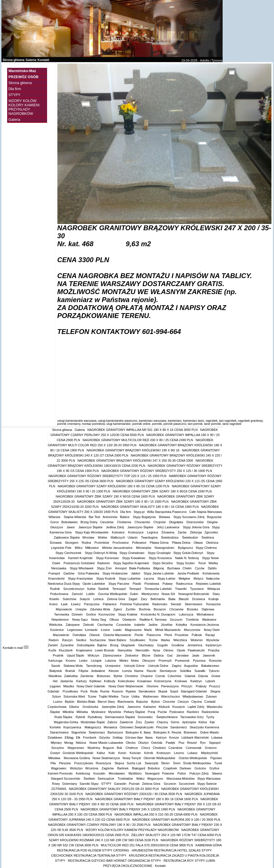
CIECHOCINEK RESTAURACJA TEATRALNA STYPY (89, 855)
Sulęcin (85, 599)
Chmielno (131, 676)
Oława (199, 543)
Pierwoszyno (170, 686)
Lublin (91, 594)
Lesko (84, 661)
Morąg (69, 743)
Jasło (196, 655)
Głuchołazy (146, 645)
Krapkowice (84, 650)
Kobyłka (182, 625)
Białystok (56, 671)
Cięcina (197, 702)
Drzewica (199, 599)
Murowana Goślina (77, 758)
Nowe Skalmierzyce (106, 758)
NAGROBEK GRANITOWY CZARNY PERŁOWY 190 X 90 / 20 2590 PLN (99, 825)
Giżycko (104, 737)
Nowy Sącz (80, 620)
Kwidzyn (197, 681)
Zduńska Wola (100, 609)
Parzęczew (92, 604)
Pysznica (200, 661)
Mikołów (68, 712)
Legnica (153, 532)
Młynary (56, 743)
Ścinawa (56, 543)
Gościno (201, 768)
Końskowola (211, 573)
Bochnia (145, 609)
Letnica (99, 599)
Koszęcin (179, 707)
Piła (54, 763)
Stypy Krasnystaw (81, 578)
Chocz (146, 748)
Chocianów (143, 522)
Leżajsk (96, 661)
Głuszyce (57, 527)
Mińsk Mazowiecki (168, 630)
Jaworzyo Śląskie (91, 527)
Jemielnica (195, 645)
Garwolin (120, 784)
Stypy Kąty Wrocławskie (92, 532)
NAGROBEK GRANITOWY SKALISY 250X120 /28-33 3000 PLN (114, 789)
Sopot (174, 691)
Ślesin (166, 763)
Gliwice (75, 707)
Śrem (177, 763)
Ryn (203, 743)
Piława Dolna (181, 543)
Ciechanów (105, 625)
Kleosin (114, 671)
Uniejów (81, 609)
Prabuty (201, 686)
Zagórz (177, 666)
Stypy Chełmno (207, 548)
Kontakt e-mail (16, 648)
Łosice (106, 630)
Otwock (95, 635)
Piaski (137, 584)
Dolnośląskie (86, 645)
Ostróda (157, 743)
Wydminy (94, 748)
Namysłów (125, 650)
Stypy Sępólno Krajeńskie (132, 563)
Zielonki (89, 625)
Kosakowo (145, 681)
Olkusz (115, 620)
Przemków (102, 543)
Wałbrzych (118, 537)
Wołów (103, 537)
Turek (218, 763)
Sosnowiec (146, 717)
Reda (94, 691)
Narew (139, 671)
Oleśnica (213, 543)
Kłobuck (164, 707)
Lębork (211, 681)
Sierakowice (147, 691)
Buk (120, 748)
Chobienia (125, 522)
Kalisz (101, 753)
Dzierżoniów (195, 522)
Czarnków (176, 748)
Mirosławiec (117, 773)
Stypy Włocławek (82, 568)
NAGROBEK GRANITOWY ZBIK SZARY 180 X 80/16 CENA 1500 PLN (162, 491)
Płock (168, 635)
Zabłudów (71, 676)
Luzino (58, 702)
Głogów (213, 522)
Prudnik (59, 655)
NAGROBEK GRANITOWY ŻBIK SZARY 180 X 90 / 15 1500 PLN (123, 502)
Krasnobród (57, 578)
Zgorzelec (212, 532)
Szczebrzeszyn (74, 589)
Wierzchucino (170, 696)
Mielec (124, 661)
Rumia (105, 691)
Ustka (136, 696)
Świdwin (89, 779)
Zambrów (87, 676)
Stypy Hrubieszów (115, 573)
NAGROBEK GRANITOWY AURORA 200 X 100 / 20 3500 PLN (176, 820)
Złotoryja (196, 532)
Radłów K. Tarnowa (154, 620)
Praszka (214, 650)
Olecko (131, 743)
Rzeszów (215, 661)
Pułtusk (197, 635)
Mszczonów (193, 630)
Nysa (157, 650)
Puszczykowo (84, 763)
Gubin (134, 594)
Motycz (199, 578)
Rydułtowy (95, 717)
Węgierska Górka (66, 722)
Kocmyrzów (107, 614)
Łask (65, 604)
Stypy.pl (139, 512)
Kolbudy (110, 681)
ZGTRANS (59, 789)
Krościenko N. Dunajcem (158, 614)
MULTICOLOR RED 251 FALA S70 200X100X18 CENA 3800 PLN (147, 845)
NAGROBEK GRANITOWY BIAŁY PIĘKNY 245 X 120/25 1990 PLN (128, 809)
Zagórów (108, 768)
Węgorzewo (76, 748)
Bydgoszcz (185, 548)
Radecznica (185, 584)
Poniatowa (152, 584)
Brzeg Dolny (89, 522)
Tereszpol (119, 589)
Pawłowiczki (197, 650)
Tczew (92, 696)
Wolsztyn (76, 768)
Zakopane (73, 625)
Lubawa (217, 737)
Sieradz (176, 604)
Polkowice (140, 543)
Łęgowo (55, 686)
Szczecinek (187, 784)
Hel (55, 681)
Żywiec (149, 722)
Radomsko (160, 604)
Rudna (87, 543)
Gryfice (215, 768)
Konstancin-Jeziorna (205, 625)
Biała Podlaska (140, 568)
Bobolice (154, 768)
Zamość (78, 594)
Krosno (71, 661)
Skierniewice (194, 604)
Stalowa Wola (73, 666)
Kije (212, 722)
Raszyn (68, 640)
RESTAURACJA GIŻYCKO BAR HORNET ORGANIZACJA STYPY (115, 861)
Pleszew (65, 763)
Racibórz (193, 712)
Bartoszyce (115, 732)
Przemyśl (166, 661)
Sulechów (70, 599)
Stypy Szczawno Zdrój (189, 517)
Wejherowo (151, 696)
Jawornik (209, 655)
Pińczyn (187, 686)
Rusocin (118, 691)
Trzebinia (193, 620)
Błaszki (184, 599)
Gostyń (55, 753)
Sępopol (215, 743)
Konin (123, 753)
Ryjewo (131, 691)
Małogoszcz (93, 727)
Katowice (150, 707)
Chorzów (169, 702)
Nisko (135, 661)
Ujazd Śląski (76, 655)
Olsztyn (143, 743)
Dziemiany (70, 784)
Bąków (102, 645)
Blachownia (126, 702)
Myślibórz (136, 773)
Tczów (154, 640)
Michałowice (206, 614)
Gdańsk (190, 676)
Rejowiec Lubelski (208, 584)
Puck (84, 691)
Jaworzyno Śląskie (141, 527)
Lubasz (193, 753)
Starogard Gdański (194, 691)
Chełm (187, 568)
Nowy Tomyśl (132, 758)
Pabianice (110, 604)
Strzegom (72, 543)
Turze (125, 696)
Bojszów (142, 702)
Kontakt (44, 60)
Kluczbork (66, 650)
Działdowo (55, 737)
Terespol (135, 589)
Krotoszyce (136, 532)
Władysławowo (193, 696)
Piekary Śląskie (134, 712)
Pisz (182, 743)
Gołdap (117, 737)
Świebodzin (191, 537)
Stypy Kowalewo (134, 558)
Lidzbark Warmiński (195, 737)
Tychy (210, 717)
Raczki (152, 671)
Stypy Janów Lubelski (159, 573)
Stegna (216, 691)
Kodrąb (214, 599)
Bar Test (94, 517)
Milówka (83, 712)
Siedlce (81, 640)
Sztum (56, 696)
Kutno (54, 604)
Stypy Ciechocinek (69, 553)
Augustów (191, 666)
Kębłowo (95, 681)
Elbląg (69, 737)
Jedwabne (98, 671)
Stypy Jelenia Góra (196, 527)
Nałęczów (213, 578)
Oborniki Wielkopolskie (160, 758)
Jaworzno (134, 707)
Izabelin (140, 625)
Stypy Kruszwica (161, 558)
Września (92, 768)
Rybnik (80, 717)
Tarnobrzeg (94, 666)
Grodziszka (91, 707)
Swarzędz (152, 763)
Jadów (153, 625)
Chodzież (159, 748)
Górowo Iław (134, 737)
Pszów (162, 712)
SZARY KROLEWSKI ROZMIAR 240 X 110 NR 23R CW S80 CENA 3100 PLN (103, 840)
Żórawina (168, 532)
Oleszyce (149, 661)
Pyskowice (177, 712)
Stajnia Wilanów (75, 517)
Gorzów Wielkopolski (113, 594)
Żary (144, 599)
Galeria (31, 60)
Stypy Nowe (211, 558)
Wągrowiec (59, 768)
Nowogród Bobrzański (194, 594)
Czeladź (210, 702)
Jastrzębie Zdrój (113, 707)
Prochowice (121, 543)
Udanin (133, 537)
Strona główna (14, 60)
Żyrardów (68, 645)
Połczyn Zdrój (200, 773)
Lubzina (111, 661)
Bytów (118, 676)
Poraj (152, 712)
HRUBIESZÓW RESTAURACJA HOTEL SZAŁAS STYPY (172, 850)
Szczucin (177, 620)
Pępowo (216, 758)
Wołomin (197, 640)
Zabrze (112, 722)
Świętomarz (97, 732)
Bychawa (174, 568)
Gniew (216, 676)
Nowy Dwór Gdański (91, 686)
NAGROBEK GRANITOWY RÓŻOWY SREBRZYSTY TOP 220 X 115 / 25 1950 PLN (107, 476)
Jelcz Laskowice (169, 527)
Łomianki (92, 630)
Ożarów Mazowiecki (118, 635)
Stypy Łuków (167, 578)
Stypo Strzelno (163, 563)
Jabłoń (136, 573)
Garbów (69, 573)
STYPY (15, 95)
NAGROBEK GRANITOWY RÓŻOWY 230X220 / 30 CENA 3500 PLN (134, 794)
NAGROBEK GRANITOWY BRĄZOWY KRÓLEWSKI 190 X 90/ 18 (133, 450)
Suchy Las (134, 763)
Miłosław (55, 758)
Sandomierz (179, 727)
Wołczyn (94, 655)
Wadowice (210, 620)
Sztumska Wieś (74, 696)
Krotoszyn (164, 753)
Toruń (202, 563)
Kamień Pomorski (61, 773)
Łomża (127, 671)
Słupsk (163, 691)
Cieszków (107, 522)
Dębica (159, 655)
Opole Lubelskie (94, 584)
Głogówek (128, 645)
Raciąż (211, 635)
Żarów (183, 532)
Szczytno (58, 748)
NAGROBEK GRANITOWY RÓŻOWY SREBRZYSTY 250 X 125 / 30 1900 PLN (157, 471)
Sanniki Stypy (89, 784)
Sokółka (186, 671)
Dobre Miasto (210, 732)
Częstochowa (57, 707)
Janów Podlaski (189, 573)
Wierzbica (181, 640)
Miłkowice (92, 548)
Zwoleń (53, 645)
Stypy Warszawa (209, 779)
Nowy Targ (99, 620)
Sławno (217, 773)
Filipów (83, 671)
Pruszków (182, 635)
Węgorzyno (156, 779)
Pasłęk (171, 743)
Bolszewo (104, 676)
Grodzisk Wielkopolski (78, 753)
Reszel (192, 743)
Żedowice (132, 655)
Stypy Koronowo (108, 558)
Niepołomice (61, 620)
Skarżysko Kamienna (204, 727)
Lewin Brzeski (105, 650)
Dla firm (15, 89)
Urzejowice (113, 666)
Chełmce (132, 748)
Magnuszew (133, 630)
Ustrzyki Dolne (159, 666)
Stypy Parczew (119, 584)
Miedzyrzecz (150, 594)
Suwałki (200, 671)
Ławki (118, 630)
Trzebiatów (126, 779)
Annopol (121, 568)
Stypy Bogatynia (145, 517)
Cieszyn (183, 702)
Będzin (70, 702)
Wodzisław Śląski (93, 722)
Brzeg (114, 645)
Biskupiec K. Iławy (138, 732)
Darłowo (186, 768)
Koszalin (100, 773)
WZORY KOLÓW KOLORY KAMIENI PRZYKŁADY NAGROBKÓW (24, 107)
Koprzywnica (73, 727)
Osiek (57, 563)
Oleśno (169, 650)
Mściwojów (144, 548)
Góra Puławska (89, 573)
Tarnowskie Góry (192, 717)
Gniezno (211, 748)
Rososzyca (104, 763)
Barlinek (123, 768)
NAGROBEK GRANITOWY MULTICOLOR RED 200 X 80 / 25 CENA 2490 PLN (138, 440)
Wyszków (213, 640)
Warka (166, 640)
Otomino (153, 686)
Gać (170, 655)
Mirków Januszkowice (118, 548)
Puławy (168, 584)
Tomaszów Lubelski (158, 589)
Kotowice (119, 532)
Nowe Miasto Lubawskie (106, 743)
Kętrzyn (161, 737)
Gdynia (204, 676)
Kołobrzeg (83, 773)
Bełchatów (158, 599)
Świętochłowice (167, 717)
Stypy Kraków (128, 614)
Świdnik (104, 589)
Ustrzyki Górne (135, 666)
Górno (175, 722)
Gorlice (91, 614)
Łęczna (149, 578)
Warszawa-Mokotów (181, 779)
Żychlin (131, 609)
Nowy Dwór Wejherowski (126, 686)
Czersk (160, 676)
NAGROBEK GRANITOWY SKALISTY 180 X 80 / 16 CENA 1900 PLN (150, 507)
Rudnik (55, 589)
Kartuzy (81, 681)
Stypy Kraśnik (106, 578)
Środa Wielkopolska (197, 763)
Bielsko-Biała (86, 702)
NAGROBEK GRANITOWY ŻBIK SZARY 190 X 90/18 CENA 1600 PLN (105, 496)
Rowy (56, 784)
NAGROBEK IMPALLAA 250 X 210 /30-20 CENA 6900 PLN (156, 814)
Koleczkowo (126, 681)
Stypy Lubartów (130, 578)
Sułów (91, 589)
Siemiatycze (168, 671)
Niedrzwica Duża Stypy (64, 584)
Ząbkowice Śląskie (67, 537)
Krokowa (181, 681)
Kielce (203, 722)
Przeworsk (183, 661)
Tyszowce (197, 589)
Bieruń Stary (106, 702)
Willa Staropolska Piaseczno (167, 512)
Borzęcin (160, 609)
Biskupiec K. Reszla (167, 732)
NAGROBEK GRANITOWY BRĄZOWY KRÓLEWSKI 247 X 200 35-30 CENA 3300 (135, 461)
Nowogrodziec (165, 548)
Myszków (115, 712)
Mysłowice (99, 712)
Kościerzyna (163, 681)
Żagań (133, 599)
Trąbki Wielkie (109, 696)
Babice (125, 517)
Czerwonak (194, 748)
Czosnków (124, 625)
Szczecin (170, 784)
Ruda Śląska (64, 717)
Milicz (79, 548)
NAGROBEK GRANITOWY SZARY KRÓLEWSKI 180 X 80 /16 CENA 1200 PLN (113, 486)
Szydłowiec (138, 640)
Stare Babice (118, 640)
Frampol (55, 573)
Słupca (119, 763)
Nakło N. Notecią (188, 558)
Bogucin (108, 748)
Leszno (179, 753)
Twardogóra (150, 537)
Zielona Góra (117, 599)
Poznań (134, 784)
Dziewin (78, 614)
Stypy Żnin (105, 568)
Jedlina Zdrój (115, 527)
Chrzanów (177, 609)
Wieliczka (56, 625)
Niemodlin (143, 650)
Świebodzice (170, 537)
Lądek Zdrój (196, 707)
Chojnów (160, 522)
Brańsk (71, 671)
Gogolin (163, 645)
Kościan (136, 753)
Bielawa (165, 517)
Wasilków (55, 676)
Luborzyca (186, 614)
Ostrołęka (80, 635)
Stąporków (79, 732)
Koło (112, 753)
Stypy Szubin (186, 563)
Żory (139, 722)
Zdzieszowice (113, 655)
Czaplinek (170, 768)
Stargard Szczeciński (66, 779)
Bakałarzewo (211, 666)
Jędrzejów (189, 722)
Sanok (56, 666)
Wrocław (89, 537)
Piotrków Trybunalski (135, 604)
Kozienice (58, 630)
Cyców (200, 568)
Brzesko (193, 609)
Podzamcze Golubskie (79, 563)
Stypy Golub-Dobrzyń (189, 553)
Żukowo (211, 696)
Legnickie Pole (62, 548)
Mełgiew (185, 578)
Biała (172, 599)
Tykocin (214, 671)
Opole (181, 650)
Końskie (55, 727)
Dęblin (213, 568)
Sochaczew (98, 640)
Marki (148, 630)
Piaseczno (154, 635)
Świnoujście (106, 779)
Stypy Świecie (207, 784)
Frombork (89, 737)
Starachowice (59, 732)
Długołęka (176, 522)
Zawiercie (126, 722)
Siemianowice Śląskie (120, 717)
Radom (54, 640)
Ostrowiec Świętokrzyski (137, 727)
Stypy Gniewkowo (132, 553)
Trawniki (181, 589)
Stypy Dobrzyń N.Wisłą (101, 553)
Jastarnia (67, 681)
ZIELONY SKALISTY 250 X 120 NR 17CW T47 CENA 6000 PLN (176, 835)
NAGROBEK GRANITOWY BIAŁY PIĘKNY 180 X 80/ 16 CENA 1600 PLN (147, 799)
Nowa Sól (169, 594)
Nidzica (81, 743)
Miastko (69, 686)
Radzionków (210, 712)
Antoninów (110, 517)
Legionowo (75, 630)
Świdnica (208, 537)
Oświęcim (130, 620)
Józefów (167, 625)
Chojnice (147, 676)
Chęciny (162, 722)
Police (182, 773)
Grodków (178, 645)
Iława (149, 737)
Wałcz (140, 779)
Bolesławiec (70, 522)
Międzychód (210, 753)
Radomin (104, 563)
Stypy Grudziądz (159, 553)
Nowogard (152, 773)
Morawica (110, 727)
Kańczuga (56, 661)
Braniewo (191, 732)
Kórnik (149, 753)
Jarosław (183, 655)
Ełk (78, 737)
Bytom (156, 702)
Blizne (147, 655)
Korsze (174, 737)
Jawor (71, 527)
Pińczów (162, 727)
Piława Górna (159, 543)
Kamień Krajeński (81, 558)
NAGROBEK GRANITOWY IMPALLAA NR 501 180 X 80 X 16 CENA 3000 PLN (142, 430)
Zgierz (118, 609)
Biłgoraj (159, 568)
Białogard (138, 768)
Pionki (139, 635)
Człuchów (175, 676)
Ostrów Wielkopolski (193, 758)
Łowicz (76, 604)
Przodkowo (70, 691)
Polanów (169, 773)
